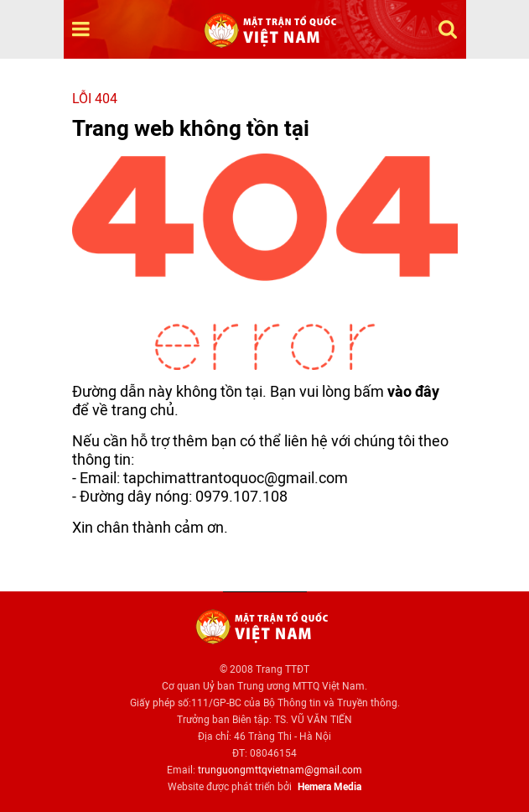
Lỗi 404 (95, 99)
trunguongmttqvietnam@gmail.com (280, 770)
